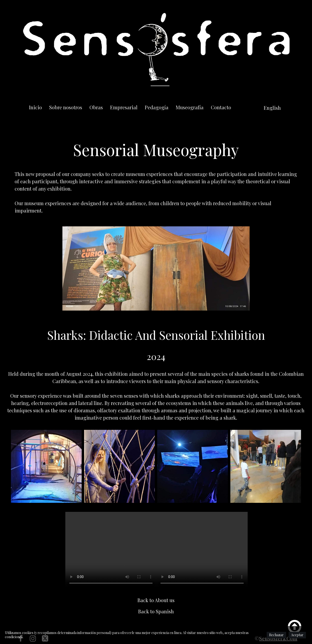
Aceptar (297, 635)
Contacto (221, 107)
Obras (96, 107)
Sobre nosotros (66, 107)
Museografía (190, 107)
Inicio (35, 107)
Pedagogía (157, 107)
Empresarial (124, 107)
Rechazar (276, 635)
